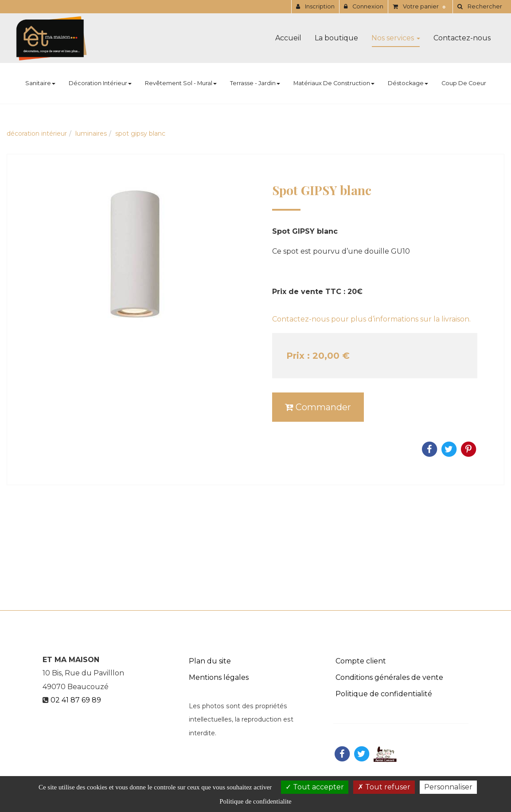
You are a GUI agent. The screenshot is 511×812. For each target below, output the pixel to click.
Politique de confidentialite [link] (255, 801)
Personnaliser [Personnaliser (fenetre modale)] (448, 787)
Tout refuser (384, 787)
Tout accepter (315, 787)
